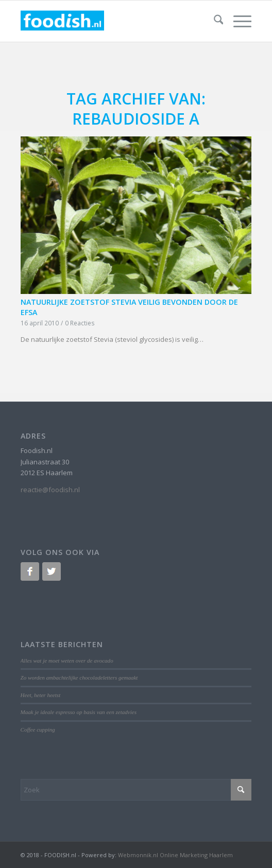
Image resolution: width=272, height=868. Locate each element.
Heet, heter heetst (41, 695)
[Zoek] (214, 21)
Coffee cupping (38, 730)
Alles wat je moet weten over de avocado (67, 661)
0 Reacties (80, 323)
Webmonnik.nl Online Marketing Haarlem (175, 855)
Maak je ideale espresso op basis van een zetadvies (79, 712)
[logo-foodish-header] (113, 21)
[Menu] (237, 21)
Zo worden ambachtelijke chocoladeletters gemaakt (79, 678)
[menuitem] (214, 21)
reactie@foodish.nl (50, 490)
